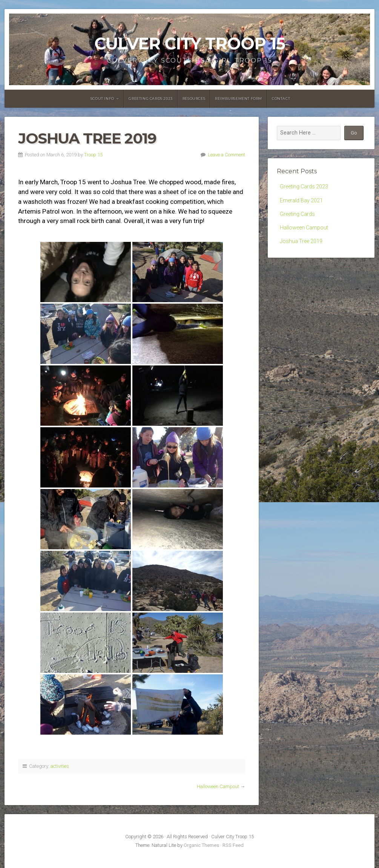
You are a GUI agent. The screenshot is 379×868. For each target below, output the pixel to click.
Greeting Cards (298, 215)
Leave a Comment (226, 155)
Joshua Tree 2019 (302, 243)
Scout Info (102, 99)
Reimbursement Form (239, 99)
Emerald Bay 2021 (302, 201)
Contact (281, 99)
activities (60, 766)
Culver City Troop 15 (190, 44)
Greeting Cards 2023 (150, 99)
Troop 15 (93, 155)
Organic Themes (201, 845)
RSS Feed (233, 845)
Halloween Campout (218, 786)
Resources (194, 99)
